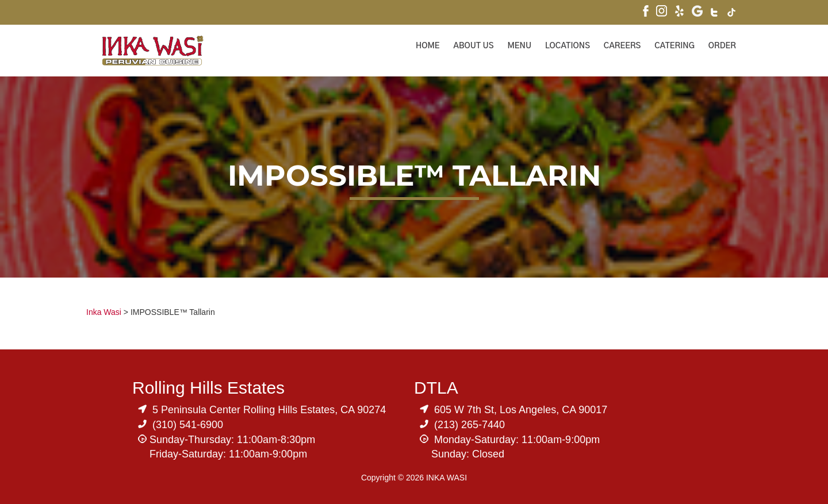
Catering (674, 46)
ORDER (722, 46)
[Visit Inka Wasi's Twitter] (715, 14)
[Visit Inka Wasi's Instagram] (662, 12)
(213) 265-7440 (469, 425)
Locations (568, 46)
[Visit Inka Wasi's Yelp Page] (679, 12)
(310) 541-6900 (188, 425)
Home (428, 46)
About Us (474, 46)
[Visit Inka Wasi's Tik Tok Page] (732, 14)
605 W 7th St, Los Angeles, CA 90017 (521, 410)
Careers (622, 46)
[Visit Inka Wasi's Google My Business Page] (697, 12)
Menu (519, 46)
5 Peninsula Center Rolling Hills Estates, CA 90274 (269, 410)
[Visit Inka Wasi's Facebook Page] (646, 12)
